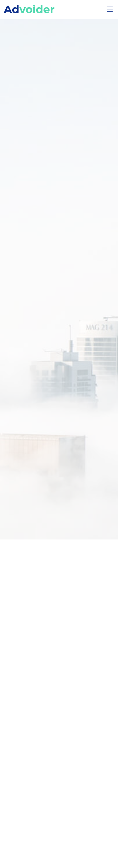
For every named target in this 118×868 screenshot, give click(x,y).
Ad (29, 9)
